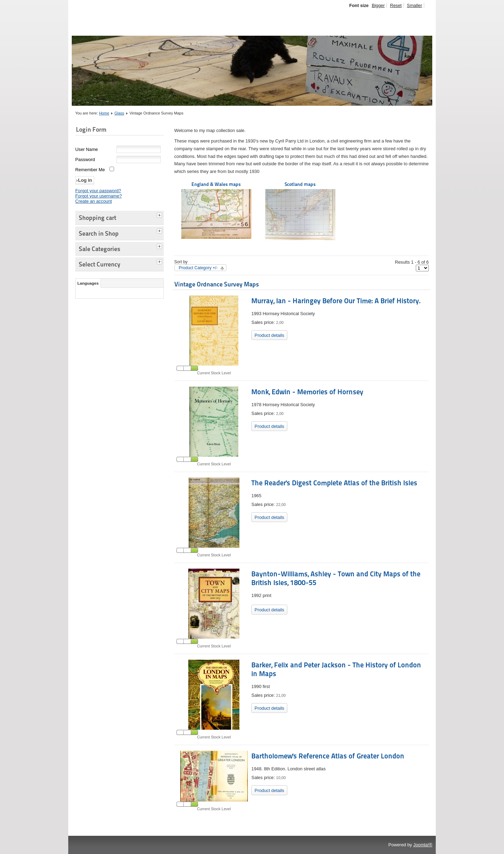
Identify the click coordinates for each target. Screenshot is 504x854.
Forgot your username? (99, 196)
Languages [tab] (88, 283)
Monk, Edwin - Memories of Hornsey (307, 392)
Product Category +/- (198, 268)
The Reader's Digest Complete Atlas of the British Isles (334, 483)
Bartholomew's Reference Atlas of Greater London (328, 756)
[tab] (160, 214)
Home (104, 113)
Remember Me (90, 170)
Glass (119, 113)
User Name (87, 149)
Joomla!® (423, 845)
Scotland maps (300, 211)
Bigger (378, 5)
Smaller (415, 5)
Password (85, 159)
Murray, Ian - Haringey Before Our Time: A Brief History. (336, 301)
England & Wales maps (216, 210)
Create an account (94, 201)
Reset (396, 5)
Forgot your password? (98, 191)
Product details (269, 335)
